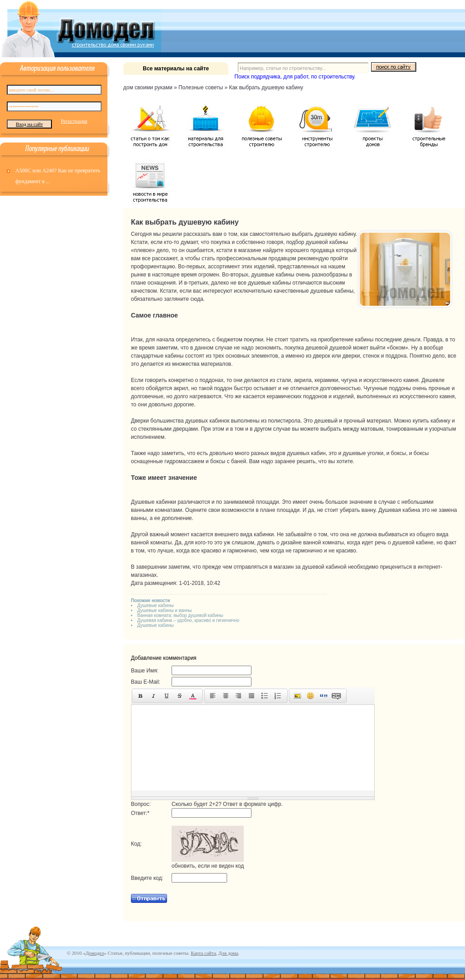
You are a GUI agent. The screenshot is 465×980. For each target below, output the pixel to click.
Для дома (228, 953)
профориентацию (153, 267)
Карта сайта (204, 953)
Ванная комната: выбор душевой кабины (180, 615)
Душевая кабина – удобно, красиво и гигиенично (188, 620)
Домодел (95, 953)
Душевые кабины (156, 605)
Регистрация (74, 121)
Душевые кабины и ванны (165, 610)
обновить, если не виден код (208, 866)
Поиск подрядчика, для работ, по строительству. (295, 77)
